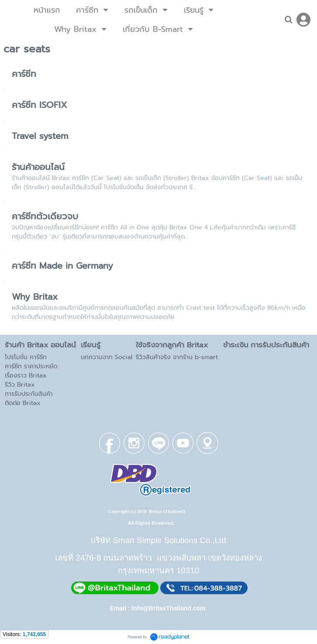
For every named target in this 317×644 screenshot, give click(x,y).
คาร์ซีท (24, 74)
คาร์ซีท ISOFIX (40, 105)
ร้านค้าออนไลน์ (38, 167)
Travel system (40, 136)
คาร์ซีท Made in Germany (62, 266)
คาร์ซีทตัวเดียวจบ (45, 216)
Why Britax (35, 297)
